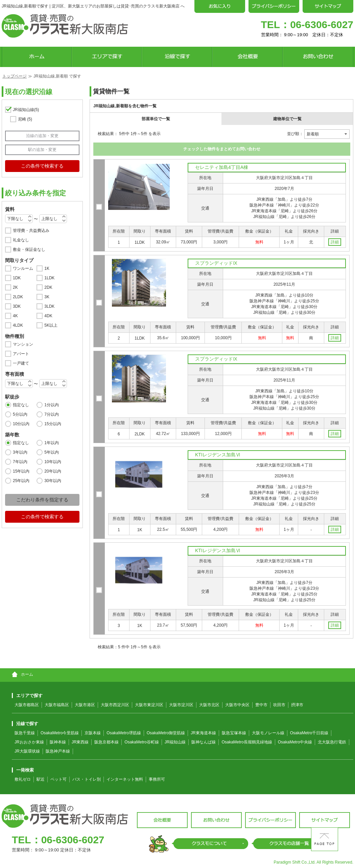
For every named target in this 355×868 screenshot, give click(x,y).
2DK (48, 287)
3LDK (49, 306)
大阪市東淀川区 (149, 705)
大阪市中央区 (237, 705)
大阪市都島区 (27, 705)
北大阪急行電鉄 (332, 742)
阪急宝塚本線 (234, 733)
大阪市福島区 (57, 705)
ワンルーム (23, 268)
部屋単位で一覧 (156, 119)
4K (15, 316)
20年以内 (53, 471)
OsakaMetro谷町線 (141, 742)
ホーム (22, 674)
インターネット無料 (125, 779)
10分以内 (21, 424)
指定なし (21, 405)
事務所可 (157, 779)
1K (47, 268)
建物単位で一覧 (287, 119)
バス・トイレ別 (87, 779)
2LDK (18, 297)
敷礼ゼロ (23, 779)
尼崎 (25, 119)
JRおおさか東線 (29, 742)
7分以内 (52, 414)
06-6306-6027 (322, 25)
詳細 (335, 242)
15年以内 (21, 471)
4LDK (18, 325)
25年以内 (21, 481)
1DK (17, 278)
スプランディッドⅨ (216, 263)
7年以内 (20, 462)
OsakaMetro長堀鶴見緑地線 (247, 742)
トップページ (15, 76)
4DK (48, 316)
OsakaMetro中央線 (295, 742)
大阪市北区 (209, 705)
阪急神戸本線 (58, 751)
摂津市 (297, 705)
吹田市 (279, 705)
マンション (23, 344)
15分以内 (53, 424)
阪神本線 (58, 742)
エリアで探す (27, 696)
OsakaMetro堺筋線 (124, 733)
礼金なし (21, 240)
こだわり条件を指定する (42, 500)
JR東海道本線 (203, 733)
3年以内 (20, 452)
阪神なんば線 (204, 742)
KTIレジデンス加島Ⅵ (218, 455)
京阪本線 (93, 733)
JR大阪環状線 (27, 751)
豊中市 (261, 705)
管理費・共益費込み (31, 231)
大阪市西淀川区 (115, 705)
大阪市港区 (85, 705)
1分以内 (52, 405)
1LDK (49, 278)
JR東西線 (80, 742)
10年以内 (53, 462)
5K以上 (51, 325)
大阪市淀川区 (181, 705)
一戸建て (21, 363)
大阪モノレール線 (268, 733)
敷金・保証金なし (29, 249)
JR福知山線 (26, 110)
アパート (21, 354)
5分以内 (20, 414)
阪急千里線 (25, 733)
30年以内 (53, 481)
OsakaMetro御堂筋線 (166, 733)
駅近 (41, 779)
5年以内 (52, 452)
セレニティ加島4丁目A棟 (222, 167)
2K (15, 287)
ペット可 (58, 779)
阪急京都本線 (106, 742)
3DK (17, 306)
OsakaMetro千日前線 (309, 733)
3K (47, 297)
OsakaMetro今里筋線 (60, 733)
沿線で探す (25, 724)
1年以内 (52, 443)
